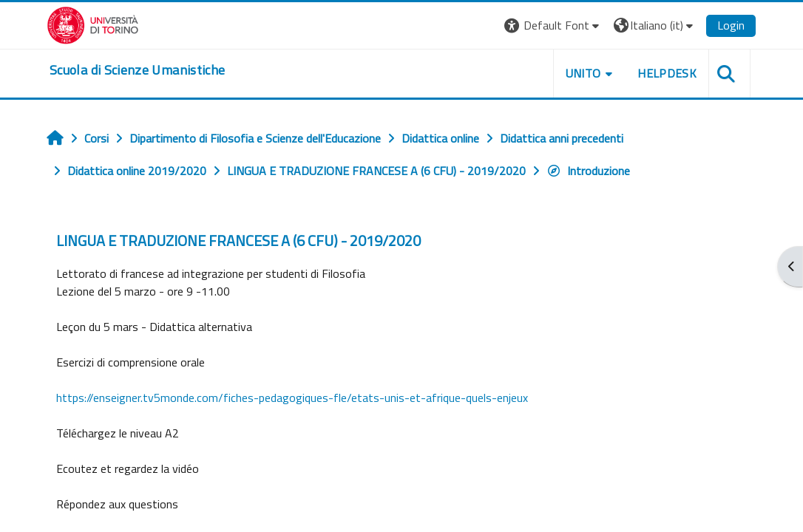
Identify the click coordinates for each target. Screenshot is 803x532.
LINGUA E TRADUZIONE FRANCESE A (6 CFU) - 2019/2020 (238, 241)
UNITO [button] (583, 73)
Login (731, 25)
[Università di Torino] (93, 24)
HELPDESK (667, 73)
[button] (553, 25)
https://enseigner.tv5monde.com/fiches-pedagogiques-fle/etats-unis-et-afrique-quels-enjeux (292, 398)
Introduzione (588, 171)
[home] (137, 70)
